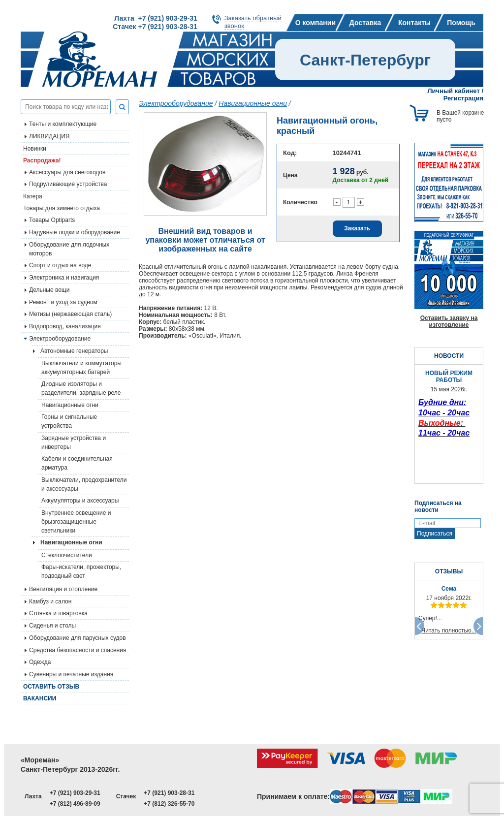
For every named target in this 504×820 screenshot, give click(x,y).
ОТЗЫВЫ (449, 571)
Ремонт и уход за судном (63, 302)
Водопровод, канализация (65, 326)
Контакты (414, 23)
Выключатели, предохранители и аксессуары (84, 484)
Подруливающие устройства (68, 184)
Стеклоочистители (67, 555)
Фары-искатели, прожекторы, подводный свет (81, 571)
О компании (315, 23)
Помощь (461, 23)
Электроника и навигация (64, 278)
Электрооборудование (60, 339)
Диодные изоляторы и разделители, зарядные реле (81, 388)
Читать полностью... (449, 631)
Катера (33, 196)
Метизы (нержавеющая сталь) (70, 314)
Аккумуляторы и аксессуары (80, 501)
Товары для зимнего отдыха (62, 208)
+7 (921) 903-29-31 (75, 793)
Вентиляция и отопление (63, 589)
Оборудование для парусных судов (78, 638)
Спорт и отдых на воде (60, 265)
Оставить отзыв (51, 687)
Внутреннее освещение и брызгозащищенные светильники (76, 522)
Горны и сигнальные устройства (69, 421)
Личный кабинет (454, 91)
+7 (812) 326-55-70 (169, 804)
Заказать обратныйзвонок (253, 22)
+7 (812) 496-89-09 (75, 804)
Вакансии (40, 698)
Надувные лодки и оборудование (75, 232)
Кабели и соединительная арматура (77, 463)
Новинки (35, 149)
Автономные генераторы (74, 351)
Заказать (357, 228)
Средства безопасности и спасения (78, 650)
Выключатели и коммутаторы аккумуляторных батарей (81, 368)
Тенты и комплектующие (63, 124)
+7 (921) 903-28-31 (169, 793)
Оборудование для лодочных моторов (69, 249)
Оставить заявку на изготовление (449, 321)
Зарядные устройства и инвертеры (74, 442)
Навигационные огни (70, 405)
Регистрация (463, 98)
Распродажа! (42, 160)
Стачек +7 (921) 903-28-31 (155, 27)
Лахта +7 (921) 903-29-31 (156, 18)
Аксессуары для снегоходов (67, 172)
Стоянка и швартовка (58, 613)
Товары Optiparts (52, 220)
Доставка (365, 23)
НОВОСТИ (449, 356)
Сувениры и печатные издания (71, 674)
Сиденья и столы (52, 626)
